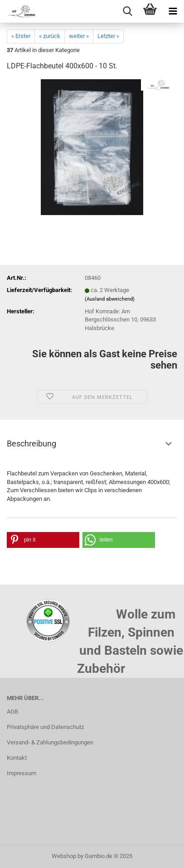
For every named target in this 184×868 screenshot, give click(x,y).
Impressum (22, 773)
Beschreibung (31, 444)
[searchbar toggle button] (127, 11)
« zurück (50, 36)
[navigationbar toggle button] (173, 11)
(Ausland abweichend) (110, 299)
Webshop (64, 856)
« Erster (21, 36)
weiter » (79, 36)
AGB (12, 712)
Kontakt (17, 758)
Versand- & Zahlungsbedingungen (50, 742)
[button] (43, 540)
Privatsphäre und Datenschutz (45, 727)
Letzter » (108, 36)
